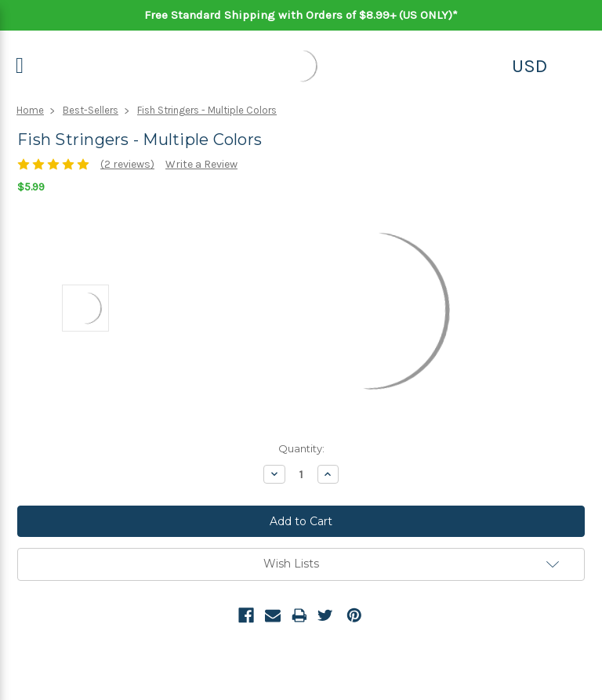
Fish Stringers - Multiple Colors (207, 110)
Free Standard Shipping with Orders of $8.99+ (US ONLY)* (301, 15)
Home (30, 110)
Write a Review (201, 164)
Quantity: (301, 448)
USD (529, 66)
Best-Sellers (91, 110)
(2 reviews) (127, 164)
